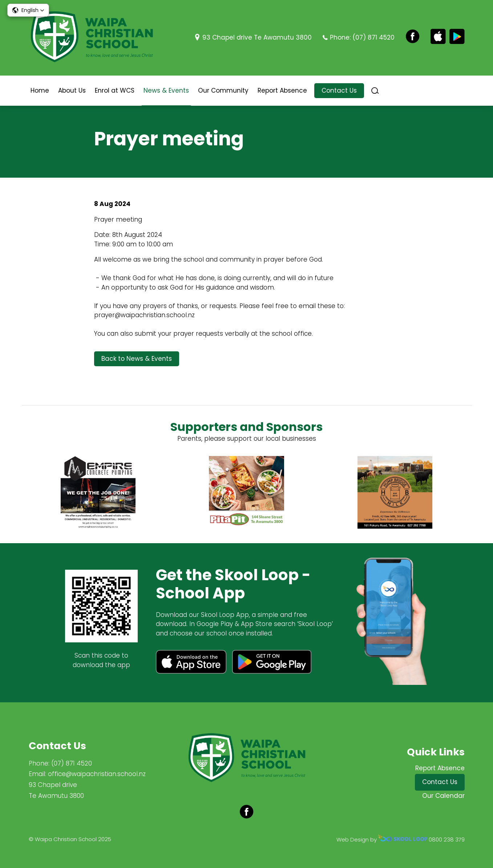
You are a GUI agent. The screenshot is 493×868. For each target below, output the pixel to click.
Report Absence (282, 90)
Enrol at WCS (115, 90)
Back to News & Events (137, 359)
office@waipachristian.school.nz (97, 774)
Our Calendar (443, 796)
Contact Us (339, 90)
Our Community (223, 90)
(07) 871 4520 (373, 37)
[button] (28, 10)
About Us (72, 90)
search (375, 91)
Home (40, 90)
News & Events (166, 90)
